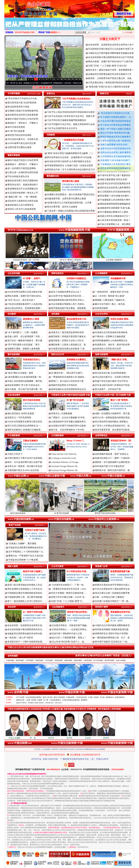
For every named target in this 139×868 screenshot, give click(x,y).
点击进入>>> (55, 32)
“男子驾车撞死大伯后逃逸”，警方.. (24, 345)
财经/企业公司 (58, 354)
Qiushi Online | (22, 703)
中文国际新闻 (14, 435)
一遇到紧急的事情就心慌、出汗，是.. (113, 638)
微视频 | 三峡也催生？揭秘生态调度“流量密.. (77, 83)
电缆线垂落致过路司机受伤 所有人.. (68, 300)
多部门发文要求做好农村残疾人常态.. (25, 585)
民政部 (96, 697)
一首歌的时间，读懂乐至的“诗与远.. (112, 292)
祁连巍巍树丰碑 (118, 278)
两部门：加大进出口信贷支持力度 (67, 381)
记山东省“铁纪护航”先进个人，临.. (68, 642)
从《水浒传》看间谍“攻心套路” (15, 83)
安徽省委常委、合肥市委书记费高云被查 (67, 199)
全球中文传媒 (27, 8)
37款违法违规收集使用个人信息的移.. (25, 304)
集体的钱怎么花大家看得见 (21, 205)
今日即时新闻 (14, 93)
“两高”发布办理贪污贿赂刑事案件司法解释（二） (71, 153)
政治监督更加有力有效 (18, 107)
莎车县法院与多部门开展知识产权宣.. (113, 385)
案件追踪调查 (14, 354)
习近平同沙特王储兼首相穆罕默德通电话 (67, 120)
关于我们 (37, 749)
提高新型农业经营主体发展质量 (23, 115)
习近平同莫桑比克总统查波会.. (77, 99)
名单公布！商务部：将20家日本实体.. (25, 466)
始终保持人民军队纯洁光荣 (108, 349)
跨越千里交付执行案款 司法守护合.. (112, 381)
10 (61, 79)
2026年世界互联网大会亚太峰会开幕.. (25, 292)
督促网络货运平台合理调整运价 (23, 189)
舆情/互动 (104, 93)
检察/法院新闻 (102, 354)
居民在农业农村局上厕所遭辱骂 (116, 152)
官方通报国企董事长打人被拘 (114, 214)
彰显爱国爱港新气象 (120, 571)
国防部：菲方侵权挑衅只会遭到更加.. (113, 462)
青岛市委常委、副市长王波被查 (62, 207)
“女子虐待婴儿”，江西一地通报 (22, 332)
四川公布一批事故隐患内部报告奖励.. (113, 418)
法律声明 (55, 749)
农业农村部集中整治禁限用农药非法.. (25, 629)
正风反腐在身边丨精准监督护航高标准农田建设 (111, 83)
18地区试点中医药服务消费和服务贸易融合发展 (111, 53)
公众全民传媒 (14, 273)
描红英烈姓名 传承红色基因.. (21, 413)
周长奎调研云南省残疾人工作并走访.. (25, 589)
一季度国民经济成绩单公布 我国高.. (68, 377)
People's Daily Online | (36, 703)
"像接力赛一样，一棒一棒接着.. (23, 197)
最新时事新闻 (14, 155)
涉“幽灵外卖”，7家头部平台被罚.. (67, 373)
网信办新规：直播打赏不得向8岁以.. (25, 296)
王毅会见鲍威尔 (30, 441)
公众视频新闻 (101, 273)
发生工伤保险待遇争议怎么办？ (66, 292)
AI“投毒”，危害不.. (32, 278)
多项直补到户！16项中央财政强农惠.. (25, 642)
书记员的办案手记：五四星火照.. (23, 139)
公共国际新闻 (57, 435)
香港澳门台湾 (101, 566)
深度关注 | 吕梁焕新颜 (62, 413)
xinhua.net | (50, 703)
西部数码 (84, 700)
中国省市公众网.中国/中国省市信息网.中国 (71, 395)
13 (72, 79)
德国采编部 (68, 660)
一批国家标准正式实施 (73, 140)
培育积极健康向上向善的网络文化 (111, 341)
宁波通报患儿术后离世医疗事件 (116, 164)
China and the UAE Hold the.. (64, 454)
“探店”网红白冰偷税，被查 (20, 373)
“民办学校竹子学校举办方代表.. (115, 113)
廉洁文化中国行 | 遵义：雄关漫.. (110, 304)
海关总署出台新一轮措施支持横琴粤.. (113, 593)
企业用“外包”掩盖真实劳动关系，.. (68, 296)
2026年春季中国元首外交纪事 (22, 143)
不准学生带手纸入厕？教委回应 (116, 141)
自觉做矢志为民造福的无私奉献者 (111, 332)
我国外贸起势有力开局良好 (64, 385)
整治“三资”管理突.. (120, 400)
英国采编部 (59, 660)
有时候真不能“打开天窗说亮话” (110, 466)
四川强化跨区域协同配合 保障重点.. (112, 422)
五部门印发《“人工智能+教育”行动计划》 (108, 66)
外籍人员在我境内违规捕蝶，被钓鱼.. (25, 381)
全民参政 (55, 314)
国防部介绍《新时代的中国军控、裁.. (113, 470)
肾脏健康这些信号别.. (121, 612)
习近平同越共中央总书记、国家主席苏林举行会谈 (71, 124)
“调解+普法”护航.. (119, 359)
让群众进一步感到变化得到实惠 (23, 172)
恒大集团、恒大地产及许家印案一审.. (25, 389)
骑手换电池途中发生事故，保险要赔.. (69, 308)
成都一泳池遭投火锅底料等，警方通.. (113, 413)
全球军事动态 (101, 435)
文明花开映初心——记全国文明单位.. (70, 629)
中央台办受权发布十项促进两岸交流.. (113, 589)
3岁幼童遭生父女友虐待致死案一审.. (25, 377)
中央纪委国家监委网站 (34, 697)
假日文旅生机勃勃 (16, 127)
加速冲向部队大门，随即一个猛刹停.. (113, 458)
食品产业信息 (15, 525)
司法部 (102, 697)
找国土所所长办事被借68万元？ (115, 218)
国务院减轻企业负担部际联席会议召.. (69, 389)
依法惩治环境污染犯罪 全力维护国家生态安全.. (69, 161)
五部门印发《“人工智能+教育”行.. (67, 601)
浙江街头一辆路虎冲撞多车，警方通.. (25, 341)
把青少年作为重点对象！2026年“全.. (68, 597)
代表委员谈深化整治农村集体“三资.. (68, 349)
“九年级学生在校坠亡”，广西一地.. (68, 585)
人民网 (28, 700)
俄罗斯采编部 (109, 660)
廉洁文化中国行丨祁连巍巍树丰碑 (43, 83)
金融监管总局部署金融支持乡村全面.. (25, 634)
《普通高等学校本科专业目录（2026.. (69, 589)
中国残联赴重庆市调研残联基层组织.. (25, 593)
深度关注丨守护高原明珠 (19, 418)
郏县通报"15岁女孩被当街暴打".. (116, 160)
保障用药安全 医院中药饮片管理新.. (112, 634)
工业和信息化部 (81, 697)
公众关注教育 (57, 566)
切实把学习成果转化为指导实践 (23, 201)
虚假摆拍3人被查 (31, 319)
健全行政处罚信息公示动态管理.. (23, 119)
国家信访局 (20, 700)
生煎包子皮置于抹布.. (35, 530)
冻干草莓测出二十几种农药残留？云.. (26, 552)
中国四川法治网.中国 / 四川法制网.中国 (113, 395)
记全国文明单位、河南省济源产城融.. (70, 625)
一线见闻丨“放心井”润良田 (20, 638)
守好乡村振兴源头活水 (18, 176)
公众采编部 (46, 749)
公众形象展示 (58, 607)
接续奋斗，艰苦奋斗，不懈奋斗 (23, 123)
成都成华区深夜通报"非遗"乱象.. (115, 210)
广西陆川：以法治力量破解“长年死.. (68, 418)
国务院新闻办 (120, 697)
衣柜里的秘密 (101, 308)
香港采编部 (20, 660)
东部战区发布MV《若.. (121, 441)
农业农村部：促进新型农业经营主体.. (25, 625)
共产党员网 (20, 697)
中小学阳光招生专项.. (77, 571)
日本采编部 (49, 660)
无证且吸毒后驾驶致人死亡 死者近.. (68, 304)
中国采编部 (10, 660)
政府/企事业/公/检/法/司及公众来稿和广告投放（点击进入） (104, 655)
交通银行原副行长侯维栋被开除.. (23, 111)
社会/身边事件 (14, 395)
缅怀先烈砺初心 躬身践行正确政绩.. (24, 430)
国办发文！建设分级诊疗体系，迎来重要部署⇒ (111, 70)
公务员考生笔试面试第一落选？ (115, 222)
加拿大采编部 (121, 660)
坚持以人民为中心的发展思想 (22, 209)
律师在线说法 (57, 273)
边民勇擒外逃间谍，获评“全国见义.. (112, 454)
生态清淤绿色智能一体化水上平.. (23, 193)
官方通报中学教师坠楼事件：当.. (116, 117)
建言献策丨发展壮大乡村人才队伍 (67, 341)
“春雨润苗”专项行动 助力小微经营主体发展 (109, 87)
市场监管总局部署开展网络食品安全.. (26, 548)
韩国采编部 (78, 660)
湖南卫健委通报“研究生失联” (114, 145)
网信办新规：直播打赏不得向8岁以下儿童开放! (111, 61)
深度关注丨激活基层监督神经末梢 (67, 332)
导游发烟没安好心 (31, 359)
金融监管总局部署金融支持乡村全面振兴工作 (110, 74)
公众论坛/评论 (102, 314)
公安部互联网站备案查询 (71, 700)
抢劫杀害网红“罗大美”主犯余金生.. (24, 385)
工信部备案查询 (55, 700)
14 (76, 79)
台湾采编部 (30, 660)
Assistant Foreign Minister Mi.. (65, 466)
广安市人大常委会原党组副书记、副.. (113, 426)
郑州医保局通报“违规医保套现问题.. (112, 629)
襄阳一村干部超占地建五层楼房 (116, 129)
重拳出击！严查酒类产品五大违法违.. (26, 556)
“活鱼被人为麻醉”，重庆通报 (22, 543)
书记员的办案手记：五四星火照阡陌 (112, 377)
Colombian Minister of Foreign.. (65, 462)
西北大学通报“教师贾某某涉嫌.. (115, 133)
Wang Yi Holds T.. (75, 441)
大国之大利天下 (110, 39)
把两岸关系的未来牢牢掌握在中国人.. (113, 585)
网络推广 (129, 94)
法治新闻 (12, 314)
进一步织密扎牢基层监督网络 (22, 168)
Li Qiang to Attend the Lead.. (64, 458)
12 (69, 79)
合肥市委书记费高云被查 (20, 147)
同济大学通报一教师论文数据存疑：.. (69, 593)
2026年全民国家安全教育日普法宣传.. (25, 422)
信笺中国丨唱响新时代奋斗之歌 (67, 634)
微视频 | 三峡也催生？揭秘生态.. (110, 300)
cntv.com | (58, 703)
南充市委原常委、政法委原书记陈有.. (113, 430)
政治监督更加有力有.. (77, 319)
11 (65, 79)
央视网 (40, 700)
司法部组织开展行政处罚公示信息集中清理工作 (111, 49)
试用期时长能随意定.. (77, 278)
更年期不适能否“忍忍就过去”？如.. (112, 642)
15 (80, 79)
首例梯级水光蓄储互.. (77, 359)
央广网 (46, 700)
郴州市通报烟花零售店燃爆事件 (116, 137)
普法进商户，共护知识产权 (108, 389)
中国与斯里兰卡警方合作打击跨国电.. (25, 458)
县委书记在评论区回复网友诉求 (116, 149)
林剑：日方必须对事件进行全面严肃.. (25, 462)
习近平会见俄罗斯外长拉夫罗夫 (62, 128)
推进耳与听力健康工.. (33, 571)
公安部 (90, 697)
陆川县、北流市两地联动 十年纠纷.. (68, 430)
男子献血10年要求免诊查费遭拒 (116, 125)
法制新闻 (51, 135)
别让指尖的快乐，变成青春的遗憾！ (25, 308)
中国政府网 (70, 697)
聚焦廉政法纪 (53, 176)
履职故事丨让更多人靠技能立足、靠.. (69, 345)
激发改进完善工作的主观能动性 (23, 181)
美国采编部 (39, 660)
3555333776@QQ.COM (25, 32)
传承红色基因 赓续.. (120, 319)
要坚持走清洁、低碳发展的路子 (23, 185)
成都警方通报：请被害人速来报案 (24, 349)
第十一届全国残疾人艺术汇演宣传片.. (25, 601)
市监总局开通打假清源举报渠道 (116, 121)
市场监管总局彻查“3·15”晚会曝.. (24, 560)
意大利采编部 (98, 660)
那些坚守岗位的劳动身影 (20, 135)
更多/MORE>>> (88, 94)
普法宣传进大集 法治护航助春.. (23, 103)
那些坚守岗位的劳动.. (78, 612)
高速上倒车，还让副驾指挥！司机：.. (25, 336)
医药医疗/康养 (102, 607)
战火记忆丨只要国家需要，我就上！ (69, 638)
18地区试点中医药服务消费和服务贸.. (113, 625)
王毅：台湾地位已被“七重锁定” (110, 597)
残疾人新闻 (13, 566)
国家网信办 (110, 697)
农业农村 (12, 607)
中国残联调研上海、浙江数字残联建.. (25, 597)
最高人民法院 (48, 697)
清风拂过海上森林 (71, 181)
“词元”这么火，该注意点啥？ (21, 300)
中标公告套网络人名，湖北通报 (115, 226)
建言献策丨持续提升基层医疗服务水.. (69, 336)
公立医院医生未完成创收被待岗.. (116, 156)
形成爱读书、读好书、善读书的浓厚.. (113, 345)
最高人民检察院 (59, 697)
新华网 (34, 700)
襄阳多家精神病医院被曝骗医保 (116, 168)
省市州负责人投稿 (34, 94)
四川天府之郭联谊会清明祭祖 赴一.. (24, 426)
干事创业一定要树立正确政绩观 (110, 336)
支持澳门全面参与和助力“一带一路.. (112, 601)
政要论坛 (51, 93)
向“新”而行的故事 (16, 131)
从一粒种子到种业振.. (33, 612)
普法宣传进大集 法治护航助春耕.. (111, 373)
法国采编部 (88, 660)
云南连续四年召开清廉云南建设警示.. (69, 422)
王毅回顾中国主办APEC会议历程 (23, 470)
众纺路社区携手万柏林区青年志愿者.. (69, 426)
